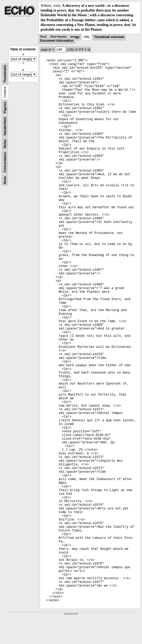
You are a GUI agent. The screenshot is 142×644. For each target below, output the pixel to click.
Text (43, 37)
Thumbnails (5, 74)
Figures (5, 107)
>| (88, 50)
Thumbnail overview (109, 37)
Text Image (58, 37)
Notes (5, 144)
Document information (57, 41)
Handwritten (5, 126)
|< (50, 50)
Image (75, 37)
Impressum (71, 614)
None (5, 180)
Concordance (5, 162)
